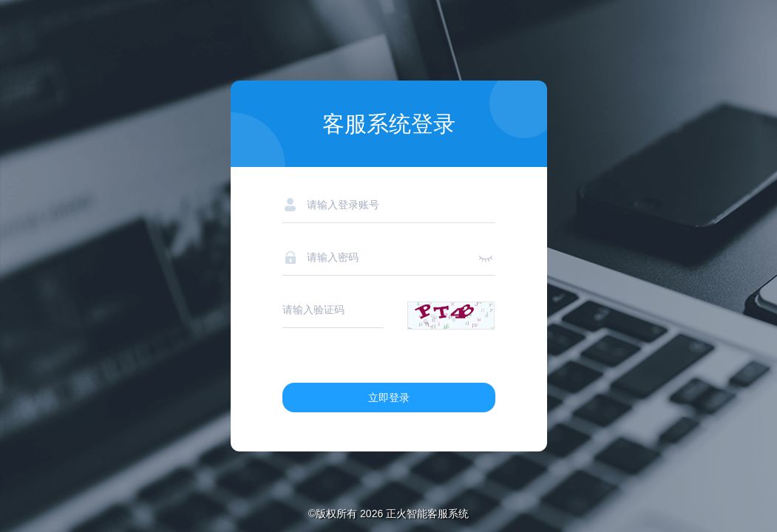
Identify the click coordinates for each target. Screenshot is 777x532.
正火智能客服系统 (427, 514)
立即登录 (389, 398)
